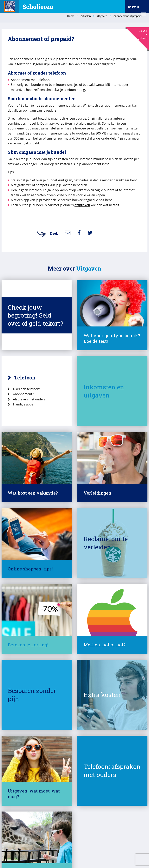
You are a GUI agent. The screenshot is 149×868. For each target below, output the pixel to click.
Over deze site (40, 852)
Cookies (73, 852)
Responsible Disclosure (97, 852)
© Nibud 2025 (17, 852)
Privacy (58, 852)
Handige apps (28, 392)
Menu (137, 9)
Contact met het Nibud (23, 858)
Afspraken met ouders (34, 387)
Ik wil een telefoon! (31, 377)
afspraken (87, 200)
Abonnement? (28, 382)
